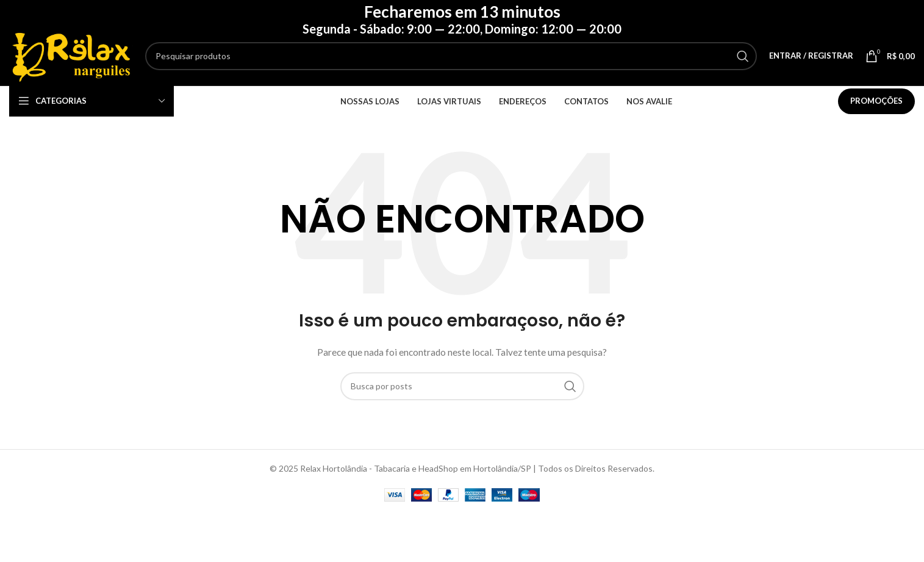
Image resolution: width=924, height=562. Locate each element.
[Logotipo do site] (76, 56)
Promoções (876, 104)
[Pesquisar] (456, 57)
